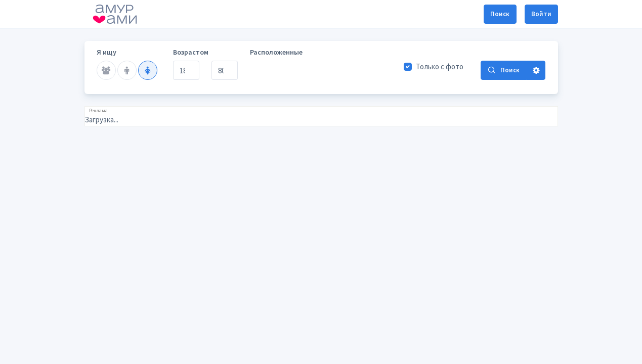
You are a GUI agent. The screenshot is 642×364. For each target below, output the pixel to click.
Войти (541, 14)
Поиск (500, 14)
